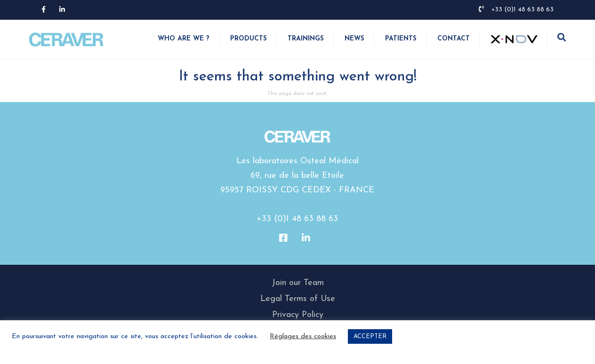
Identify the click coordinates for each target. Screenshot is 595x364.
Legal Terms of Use (298, 299)
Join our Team (298, 283)
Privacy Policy (298, 315)
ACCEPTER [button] (370, 336)
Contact (454, 39)
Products (249, 39)
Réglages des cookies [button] (303, 336)
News (354, 39)
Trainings (306, 39)
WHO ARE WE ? (184, 39)
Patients (401, 39)
